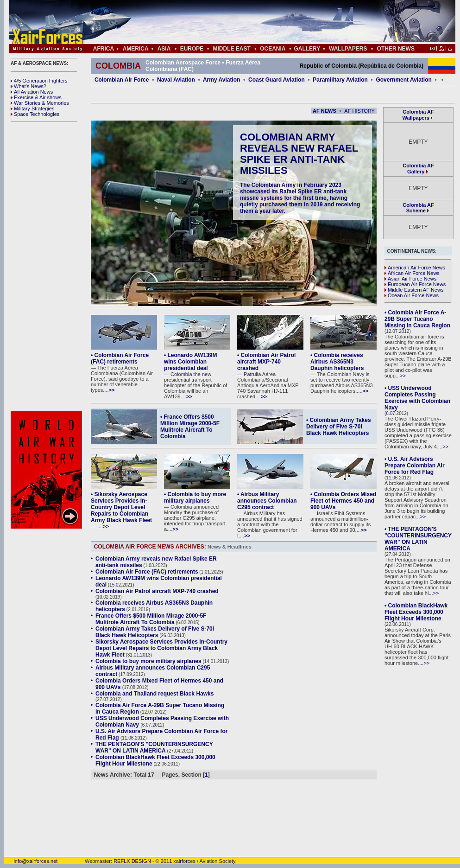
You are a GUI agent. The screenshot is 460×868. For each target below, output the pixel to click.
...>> (401, 376)
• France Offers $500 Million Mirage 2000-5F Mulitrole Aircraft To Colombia (190, 427)
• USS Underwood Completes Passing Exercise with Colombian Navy (417, 398)
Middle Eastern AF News (414, 290)
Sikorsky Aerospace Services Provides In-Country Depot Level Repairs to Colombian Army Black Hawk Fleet (161, 648)
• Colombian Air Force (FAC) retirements (120, 358)
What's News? (28, 86)
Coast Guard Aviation (277, 80)
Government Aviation (403, 80)
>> (112, 390)
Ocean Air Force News (412, 295)
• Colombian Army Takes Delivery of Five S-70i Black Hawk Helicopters (339, 427)
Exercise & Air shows (36, 97)
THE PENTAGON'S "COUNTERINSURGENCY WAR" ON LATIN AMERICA (154, 747)
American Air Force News (415, 268)
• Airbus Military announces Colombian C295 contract (267, 501)
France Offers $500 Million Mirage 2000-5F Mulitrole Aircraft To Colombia (151, 619)
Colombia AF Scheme (418, 208)
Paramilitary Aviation (340, 80)
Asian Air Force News (410, 279)
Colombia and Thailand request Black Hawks (154, 694)
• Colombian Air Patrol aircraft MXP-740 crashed (266, 362)
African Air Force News (412, 273)
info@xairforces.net (31, 861)
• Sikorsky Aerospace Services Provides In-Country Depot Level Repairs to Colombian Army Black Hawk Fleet (121, 507)
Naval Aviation (176, 80)
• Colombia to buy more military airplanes (195, 498)
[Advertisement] (48, 267)
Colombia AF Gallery (418, 169)
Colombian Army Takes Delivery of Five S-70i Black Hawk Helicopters (155, 632)
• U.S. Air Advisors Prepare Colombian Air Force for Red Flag (415, 466)
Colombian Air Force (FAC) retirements (147, 572)
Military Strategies (32, 108)
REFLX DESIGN (132, 861)
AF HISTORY (359, 111)
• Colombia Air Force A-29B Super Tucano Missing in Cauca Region (417, 319)
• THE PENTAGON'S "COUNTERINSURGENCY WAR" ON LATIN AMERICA (418, 539)
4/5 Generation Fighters (40, 81)
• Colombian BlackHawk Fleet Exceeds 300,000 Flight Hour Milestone (416, 612)
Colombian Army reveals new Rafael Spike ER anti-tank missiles (299, 154)
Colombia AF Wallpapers (418, 115)
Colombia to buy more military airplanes (148, 661)
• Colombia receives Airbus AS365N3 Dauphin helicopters (337, 362)
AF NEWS (325, 111)
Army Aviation (221, 80)
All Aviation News (32, 92)
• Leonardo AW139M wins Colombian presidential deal (190, 362)
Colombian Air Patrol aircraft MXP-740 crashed (157, 591)
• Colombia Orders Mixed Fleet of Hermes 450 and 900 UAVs (343, 501)
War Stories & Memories (40, 103)
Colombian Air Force (122, 80)
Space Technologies (35, 114)
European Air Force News (415, 284)
